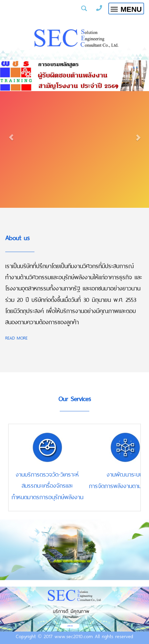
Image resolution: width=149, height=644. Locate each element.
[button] (11, 134)
